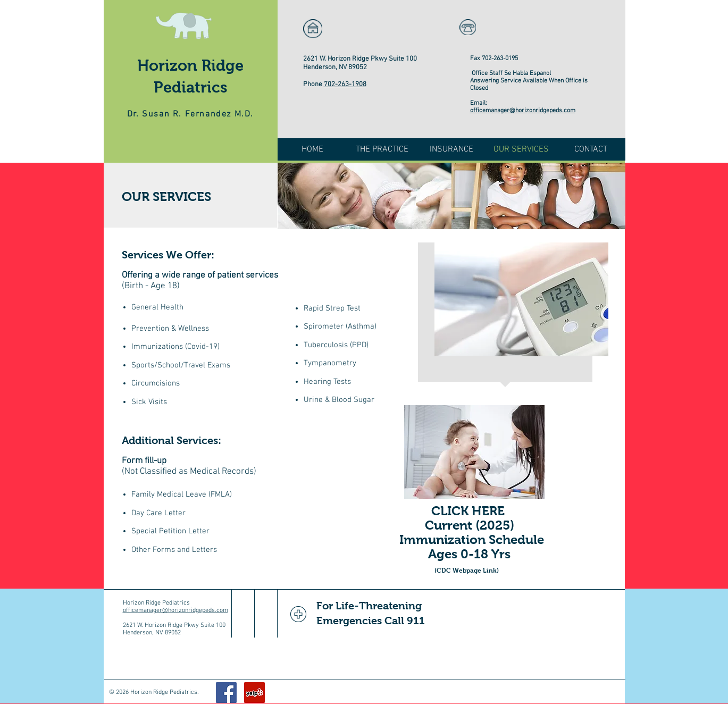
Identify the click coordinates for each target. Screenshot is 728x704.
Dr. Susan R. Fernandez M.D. (190, 114)
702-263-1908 (345, 85)
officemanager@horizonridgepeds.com (523, 111)
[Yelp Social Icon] (254, 693)
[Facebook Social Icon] (226, 693)
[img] (365, 196)
